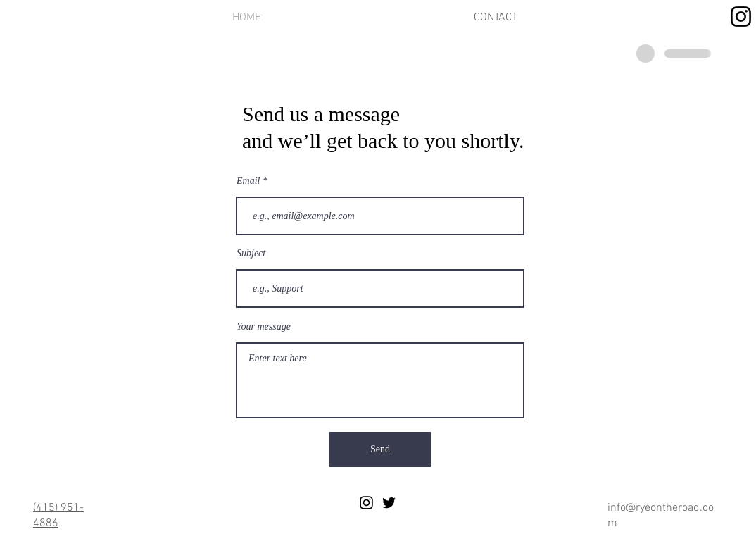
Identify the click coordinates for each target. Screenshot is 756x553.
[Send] (380, 449)
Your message (264, 327)
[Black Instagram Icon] (366, 503)
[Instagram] (741, 17)
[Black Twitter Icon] (389, 503)
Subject (251, 254)
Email (248, 181)
